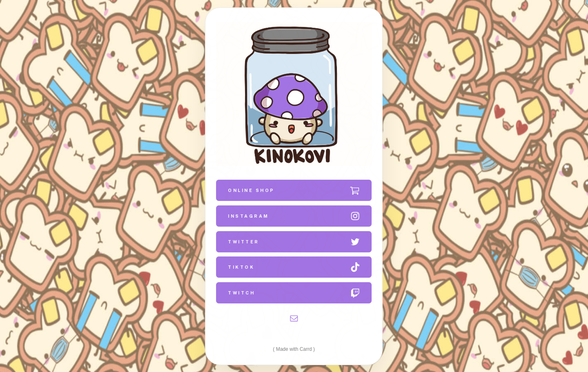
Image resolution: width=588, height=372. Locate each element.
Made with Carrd (294, 349)
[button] (294, 190)
